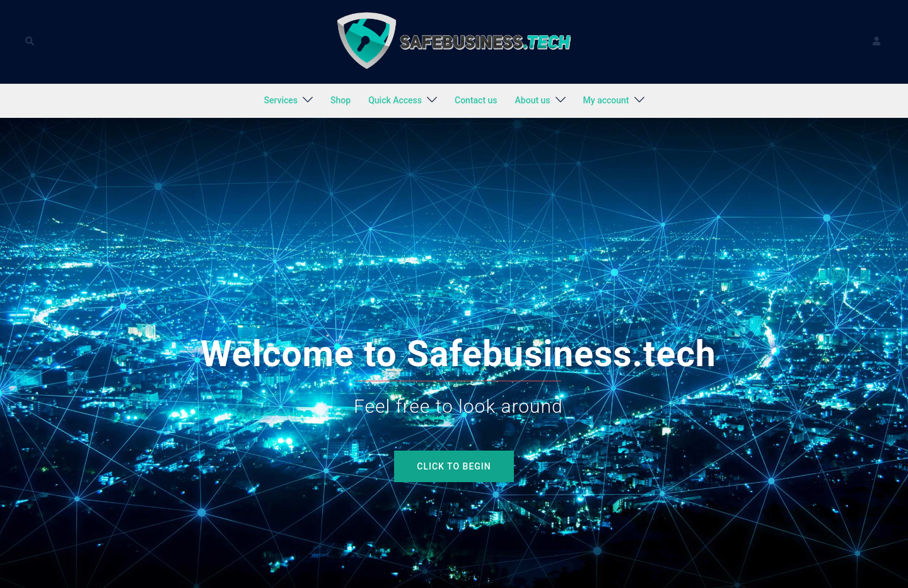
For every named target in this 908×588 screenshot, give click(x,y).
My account (606, 100)
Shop (340, 100)
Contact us (476, 100)
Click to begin (454, 466)
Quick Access (395, 100)
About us (533, 100)
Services (281, 100)
